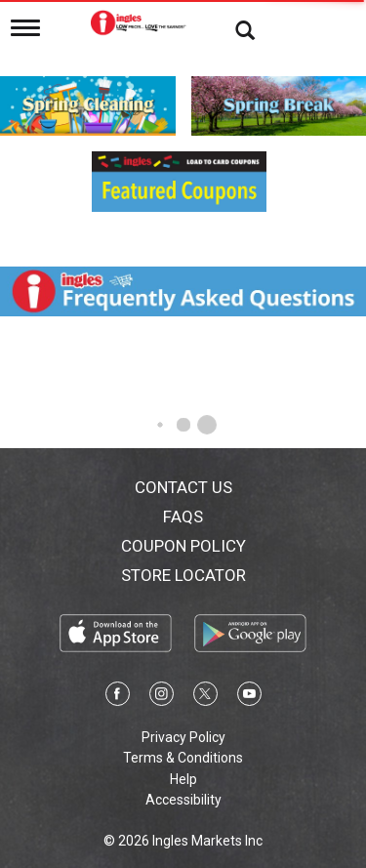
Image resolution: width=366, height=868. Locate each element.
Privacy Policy (183, 737)
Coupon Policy (183, 546)
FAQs (183, 517)
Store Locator (183, 575)
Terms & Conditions (183, 758)
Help (183, 779)
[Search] (230, 29)
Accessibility (183, 800)
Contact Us (183, 487)
